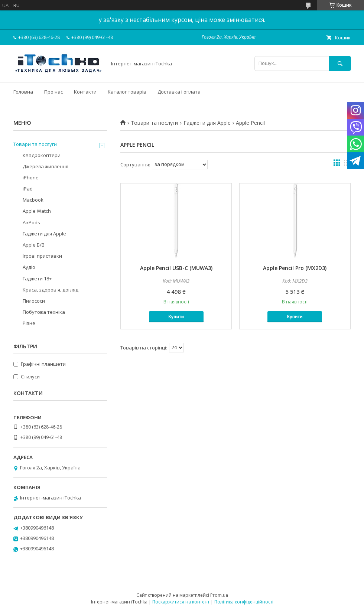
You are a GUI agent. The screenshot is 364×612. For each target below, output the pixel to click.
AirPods (31, 222)
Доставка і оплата (179, 92)
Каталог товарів (127, 92)
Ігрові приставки (42, 256)
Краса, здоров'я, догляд (51, 290)
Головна (23, 92)
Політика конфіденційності (244, 602)
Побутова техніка (44, 312)
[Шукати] (340, 63)
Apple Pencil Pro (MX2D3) (295, 268)
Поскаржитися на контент (181, 602)
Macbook (33, 200)
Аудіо (29, 267)
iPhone (31, 178)
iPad (28, 189)
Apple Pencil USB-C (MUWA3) (176, 268)
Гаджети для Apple (207, 123)
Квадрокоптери (42, 155)
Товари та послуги (154, 123)
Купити (176, 317)
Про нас (53, 92)
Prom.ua (219, 595)
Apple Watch (37, 211)
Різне (29, 323)
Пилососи (34, 301)
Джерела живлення (45, 166)
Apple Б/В (34, 245)
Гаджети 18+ (37, 279)
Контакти (85, 92)
